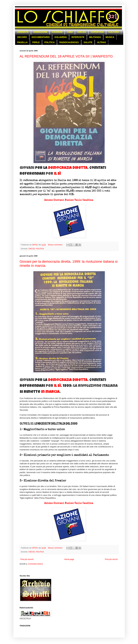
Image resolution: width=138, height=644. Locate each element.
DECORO (22, 37)
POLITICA (49, 42)
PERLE (36, 42)
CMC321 (82, 32)
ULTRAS (101, 42)
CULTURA (114, 32)
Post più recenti (27, 559)
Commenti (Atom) (35, 564)
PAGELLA (23, 42)
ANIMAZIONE (40, 32)
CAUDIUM (57, 32)
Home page (69, 559)
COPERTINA (97, 32)
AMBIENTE (23, 32)
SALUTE (88, 42)
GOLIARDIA (61, 37)
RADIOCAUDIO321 (69, 42)
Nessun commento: (56, 245)
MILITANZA (95, 37)
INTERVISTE (78, 37)
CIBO (70, 32)
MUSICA (110, 37)
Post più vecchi (111, 559)
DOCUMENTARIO (41, 37)
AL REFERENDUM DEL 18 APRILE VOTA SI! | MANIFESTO (66, 56)
